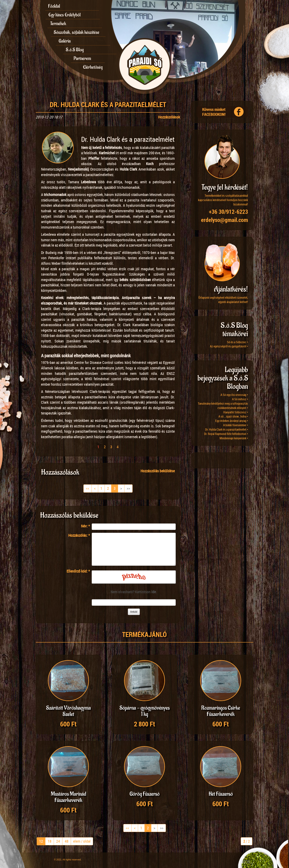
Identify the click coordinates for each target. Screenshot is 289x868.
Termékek (58, 24)
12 (41, 841)
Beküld (134, 612)
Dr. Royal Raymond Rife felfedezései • (226, 434)
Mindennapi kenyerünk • (234, 438)
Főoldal (54, 6)
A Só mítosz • (240, 399)
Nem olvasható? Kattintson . (134, 592)
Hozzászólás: (79, 535)
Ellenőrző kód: (78, 571)
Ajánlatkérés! (231, 289)
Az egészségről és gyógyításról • (229, 346)
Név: (85, 526)
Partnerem (82, 58)
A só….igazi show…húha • (233, 416)
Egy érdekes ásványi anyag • (232, 421)
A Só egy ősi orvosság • (234, 395)
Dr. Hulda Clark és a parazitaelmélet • (227, 429)
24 (58, 841)
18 (50, 841)
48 (67, 841)
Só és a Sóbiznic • (237, 342)
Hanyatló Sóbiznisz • (236, 412)
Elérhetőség (93, 67)
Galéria (65, 41)
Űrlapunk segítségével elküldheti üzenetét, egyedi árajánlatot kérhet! (223, 300)
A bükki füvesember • (236, 425)
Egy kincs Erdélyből (64, 15)
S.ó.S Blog (75, 50)
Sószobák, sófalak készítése (77, 32)
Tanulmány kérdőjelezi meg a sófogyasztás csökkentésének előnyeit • (223, 406)
